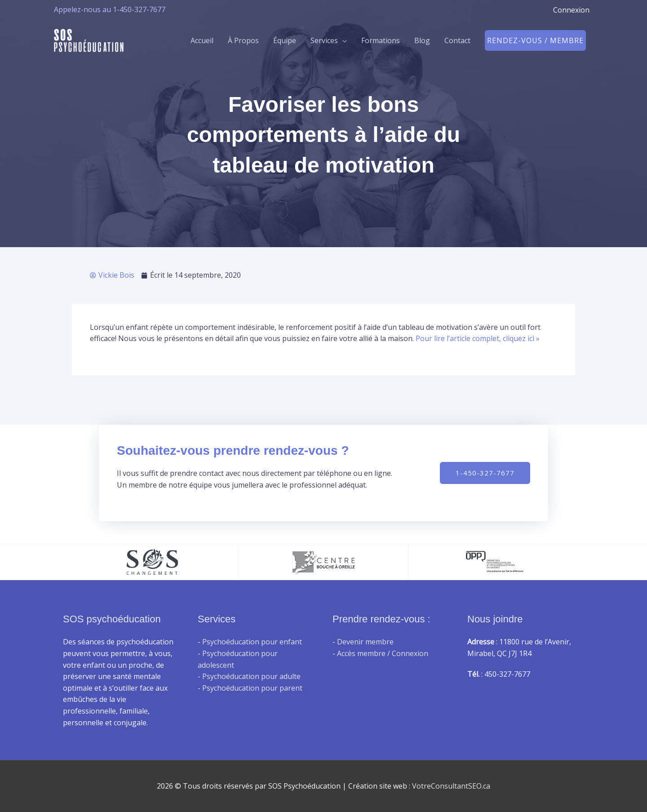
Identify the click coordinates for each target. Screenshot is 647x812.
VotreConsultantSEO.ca (451, 786)
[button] (535, 40)
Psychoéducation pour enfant (252, 642)
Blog (422, 40)
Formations (381, 40)
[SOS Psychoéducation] (89, 40)
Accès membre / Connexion (383, 653)
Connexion (571, 10)
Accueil (202, 40)
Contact (457, 40)
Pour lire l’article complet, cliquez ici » (478, 338)
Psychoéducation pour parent (252, 688)
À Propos (243, 40)
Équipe (285, 40)
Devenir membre (365, 642)
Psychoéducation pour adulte (251, 676)
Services (324, 40)
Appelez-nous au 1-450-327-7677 (110, 9)
